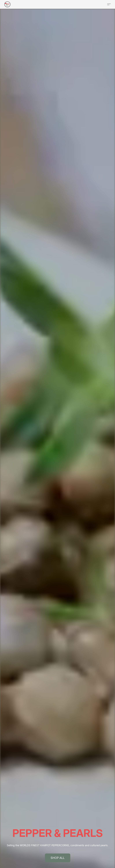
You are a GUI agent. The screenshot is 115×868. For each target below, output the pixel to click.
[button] (7, 4)
